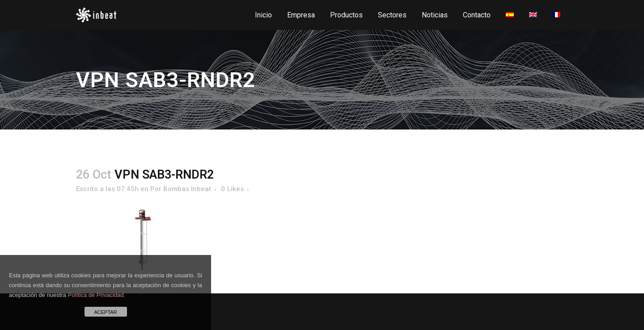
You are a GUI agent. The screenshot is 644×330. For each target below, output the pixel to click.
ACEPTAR (105, 312)
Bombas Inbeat (187, 189)
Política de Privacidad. (97, 295)
